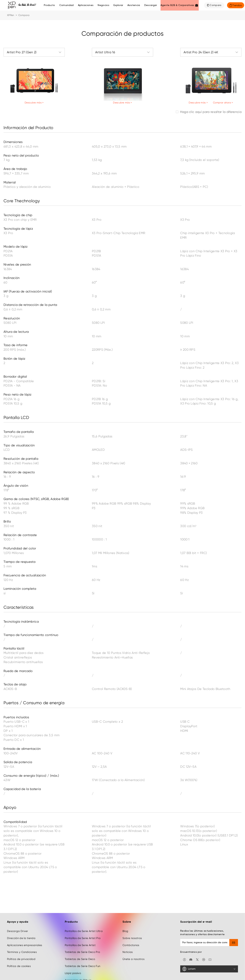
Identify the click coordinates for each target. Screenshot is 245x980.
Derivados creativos (78, 958)
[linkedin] (204, 930)
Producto (49, 5)
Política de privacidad (21, 930)
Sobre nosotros (132, 909)
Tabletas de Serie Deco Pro (82, 923)
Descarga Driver (18, 902)
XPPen (11, 15)
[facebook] (184, 930)
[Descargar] (151, 5)
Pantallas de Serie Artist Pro (83, 909)
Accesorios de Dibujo (78, 951)
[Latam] (209, 940)
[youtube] (210, 930)
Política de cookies (19, 937)
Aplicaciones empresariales (25, 916)
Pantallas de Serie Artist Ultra (84, 902)
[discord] (191, 930)
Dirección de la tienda (21, 909)
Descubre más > (34, 103)
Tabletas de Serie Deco (80, 930)
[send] (234, 914)
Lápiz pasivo (73, 944)
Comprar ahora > (223, 103)
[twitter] (197, 930)
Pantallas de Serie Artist (80, 916)
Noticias (128, 923)
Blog (125, 902)
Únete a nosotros (134, 930)
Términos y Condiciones (22, 923)
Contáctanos (131, 916)
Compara (215, 5)
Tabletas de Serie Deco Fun (82, 937)
